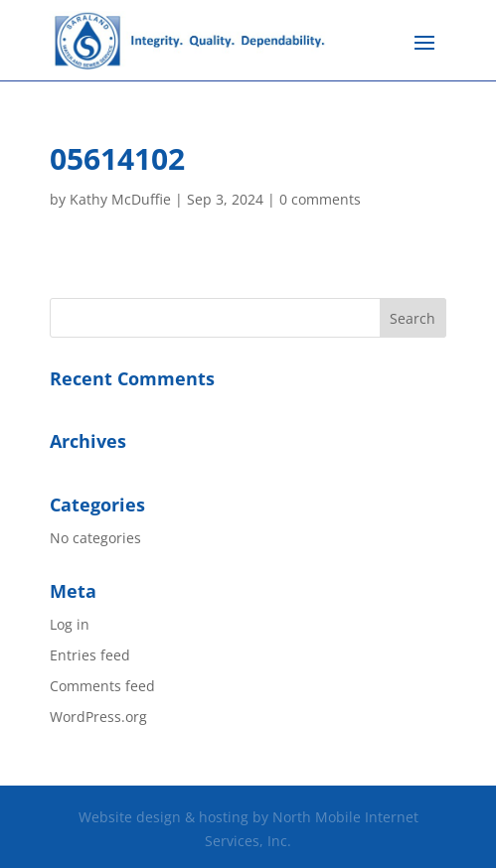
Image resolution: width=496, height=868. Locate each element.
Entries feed (90, 655)
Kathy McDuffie (120, 199)
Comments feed (102, 686)
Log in (70, 624)
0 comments (320, 199)
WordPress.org (98, 717)
